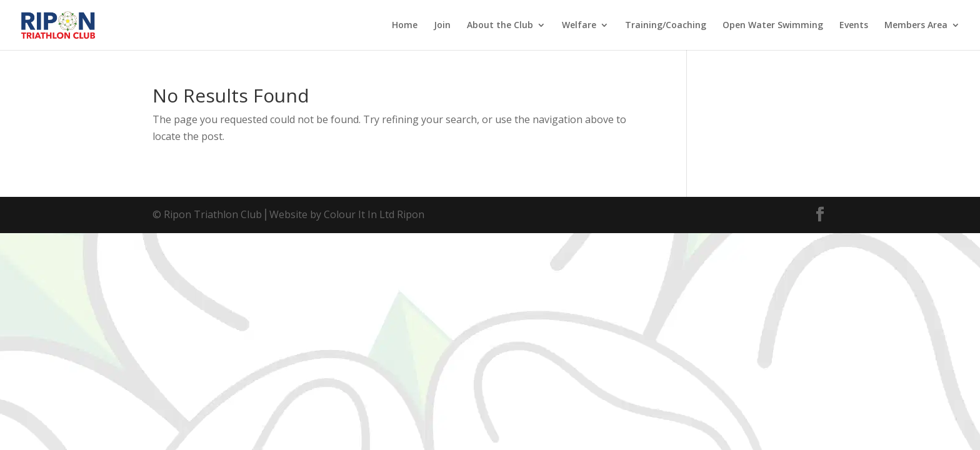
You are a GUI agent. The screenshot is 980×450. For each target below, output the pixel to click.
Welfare (579, 26)
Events (854, 26)
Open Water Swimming (773, 26)
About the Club (500, 26)
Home (405, 26)
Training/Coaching (666, 26)
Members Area (916, 26)
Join (442, 26)
